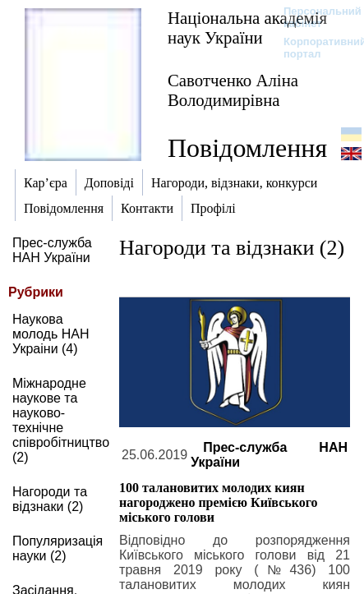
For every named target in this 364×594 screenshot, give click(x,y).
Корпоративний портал (314, 48)
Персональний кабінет (314, 17)
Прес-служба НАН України (52, 250)
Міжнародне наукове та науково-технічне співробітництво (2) (61, 420)
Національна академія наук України (247, 28)
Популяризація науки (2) (58, 548)
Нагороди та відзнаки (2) (50, 499)
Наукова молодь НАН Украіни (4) (51, 334)
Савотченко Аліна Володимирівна (233, 90)
